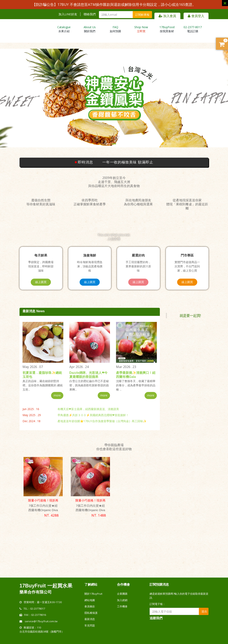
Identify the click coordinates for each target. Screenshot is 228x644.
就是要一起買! (190, 315)
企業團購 (122, 594)
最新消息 (90, 619)
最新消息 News (34, 311)
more (57, 395)
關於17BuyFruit (93, 594)
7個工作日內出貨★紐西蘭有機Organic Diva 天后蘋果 (43, 510)
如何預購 (115, 29)
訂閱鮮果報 (142, 15)
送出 (204, 611)
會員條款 (90, 606)
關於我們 (90, 29)
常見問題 (90, 625)
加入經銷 (122, 600)
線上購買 (41, 282)
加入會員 (167, 16)
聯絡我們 (90, 14)
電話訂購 (193, 29)
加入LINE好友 (68, 14)
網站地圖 (90, 600)
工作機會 (122, 606)
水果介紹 (64, 29)
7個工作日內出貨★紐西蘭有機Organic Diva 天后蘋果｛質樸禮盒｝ (90, 510)
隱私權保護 (91, 613)
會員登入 (196, 16)
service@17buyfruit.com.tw (41, 621)
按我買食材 (167, 29)
